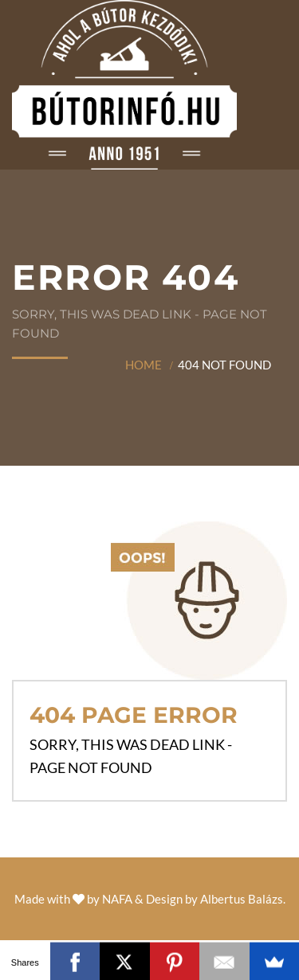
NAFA (117, 899)
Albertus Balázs (242, 899)
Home (144, 365)
